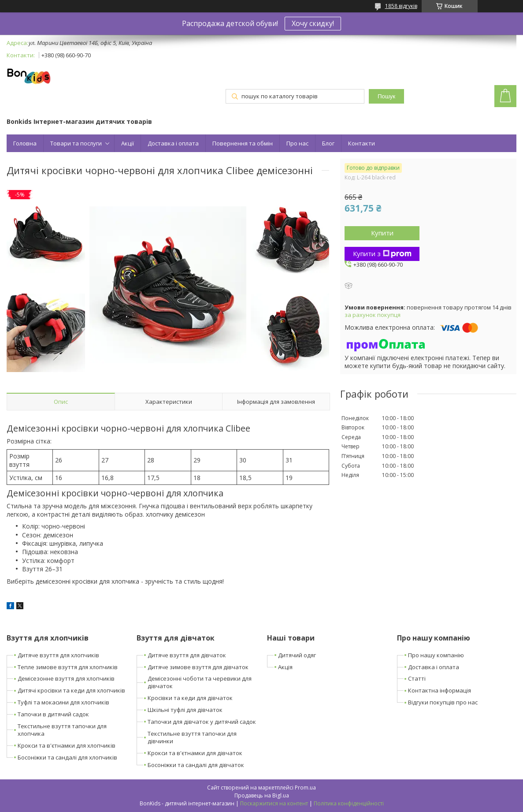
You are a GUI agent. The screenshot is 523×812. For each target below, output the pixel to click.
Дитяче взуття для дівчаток (187, 655)
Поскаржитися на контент (274, 803)
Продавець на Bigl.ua (262, 795)
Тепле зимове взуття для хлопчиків (68, 667)
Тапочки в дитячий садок (53, 714)
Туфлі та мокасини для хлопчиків (63, 702)
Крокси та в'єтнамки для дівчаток (195, 753)
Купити (382, 233)
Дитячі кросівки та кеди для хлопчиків (71, 690)
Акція (285, 667)
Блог (328, 143)
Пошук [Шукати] (386, 96)
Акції (128, 143)
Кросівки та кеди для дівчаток (190, 698)
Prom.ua (305, 788)
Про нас (297, 143)
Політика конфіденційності (349, 803)
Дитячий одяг (297, 655)
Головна (25, 143)
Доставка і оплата (173, 143)
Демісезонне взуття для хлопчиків (66, 678)
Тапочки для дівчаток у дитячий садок (202, 722)
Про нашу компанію (436, 655)
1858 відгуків (401, 6)
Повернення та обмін (243, 143)
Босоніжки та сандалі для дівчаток (196, 765)
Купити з (382, 253)
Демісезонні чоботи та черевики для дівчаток (200, 682)
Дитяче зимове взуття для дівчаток (198, 667)
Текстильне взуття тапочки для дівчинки (192, 737)
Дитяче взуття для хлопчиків (58, 655)
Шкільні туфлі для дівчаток (185, 710)
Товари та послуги (76, 143)
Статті (417, 678)
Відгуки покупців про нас (443, 702)
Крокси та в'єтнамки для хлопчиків (67, 745)
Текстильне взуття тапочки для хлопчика (62, 730)
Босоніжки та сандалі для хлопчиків (67, 757)
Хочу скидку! (313, 23)
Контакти (362, 143)
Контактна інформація (440, 690)
